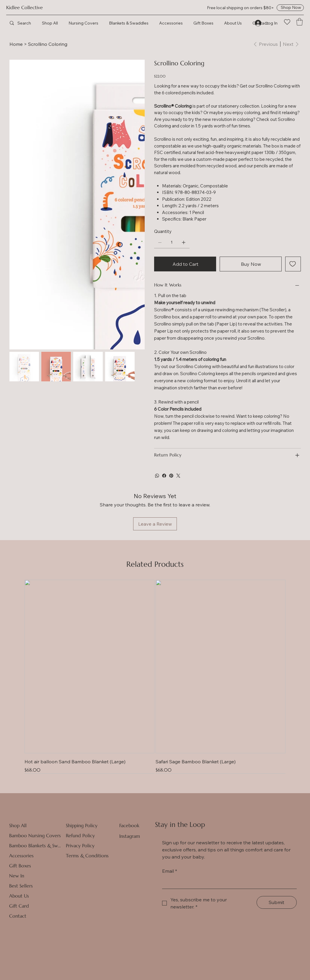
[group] (155, 677)
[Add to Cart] (185, 264)
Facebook (129, 825)
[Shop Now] (290, 8)
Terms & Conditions (87, 856)
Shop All (18, 825)
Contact (18, 916)
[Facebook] (164, 476)
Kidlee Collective (25, 8)
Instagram (130, 836)
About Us (19, 896)
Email (170, 871)
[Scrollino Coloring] (48, 44)
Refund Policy (80, 835)
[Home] (16, 44)
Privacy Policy (80, 845)
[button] (300, 22)
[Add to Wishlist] (293, 264)
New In (17, 876)
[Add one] (184, 242)
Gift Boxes (20, 866)
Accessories (21, 856)
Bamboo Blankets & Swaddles (36, 845)
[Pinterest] (171, 476)
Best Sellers (21, 886)
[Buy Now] (251, 264)
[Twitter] (178, 476)
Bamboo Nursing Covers (35, 835)
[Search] (30, 23)
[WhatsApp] (157, 476)
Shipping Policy (82, 825)
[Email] (228, 883)
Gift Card (19, 906)
